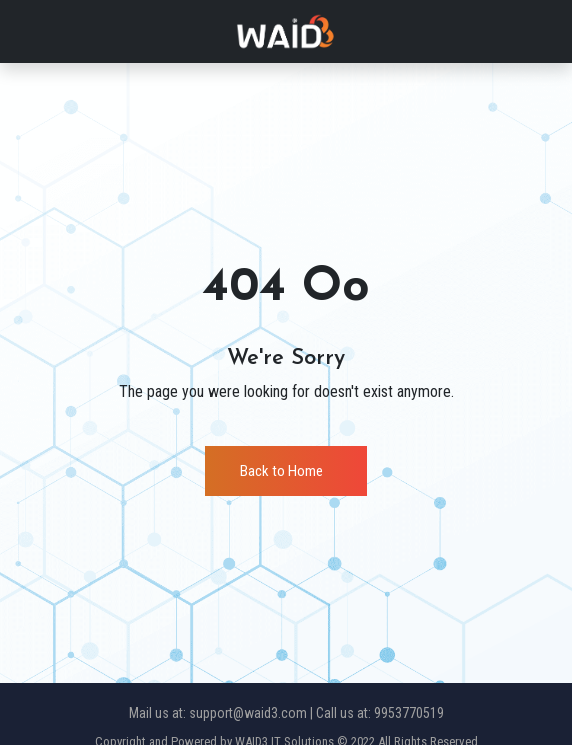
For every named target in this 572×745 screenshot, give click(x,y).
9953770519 (409, 713)
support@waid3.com (248, 713)
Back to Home (281, 471)
